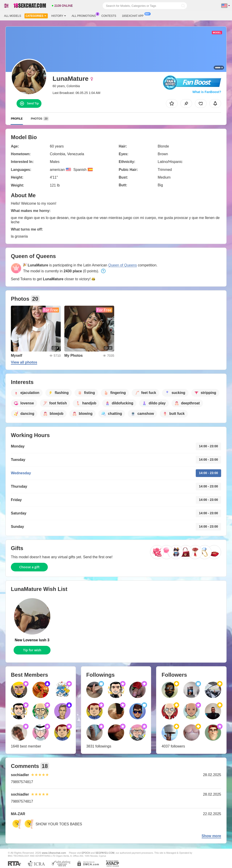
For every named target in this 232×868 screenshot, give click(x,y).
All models (13, 16)
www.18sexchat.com (54, 853)
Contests (109, 16)
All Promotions (85, 15)
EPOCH (86, 853)
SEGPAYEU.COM (105, 853)
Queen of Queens (123, 265)
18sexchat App (134, 15)
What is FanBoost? (207, 92)
